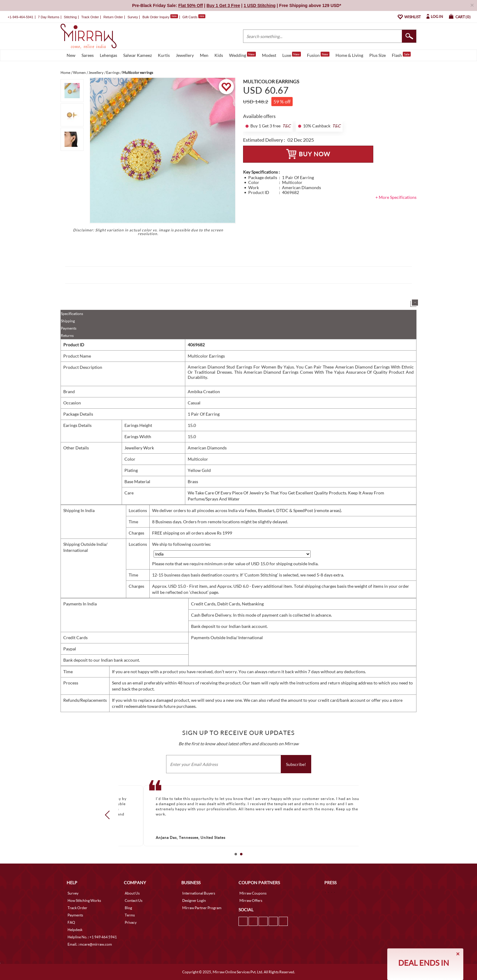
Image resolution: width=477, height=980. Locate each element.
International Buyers (199, 893)
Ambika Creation (204, 391)
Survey (133, 17)
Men (204, 55)
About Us (132, 893)
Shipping (68, 321)
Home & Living (349, 55)
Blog (128, 908)
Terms (130, 915)
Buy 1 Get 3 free (265, 126)
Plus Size (378, 55)
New (71, 55)
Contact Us (134, 900)
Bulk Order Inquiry (156, 17)
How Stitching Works (84, 900)
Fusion (318, 55)
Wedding (242, 55)
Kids (219, 55)
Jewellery (185, 55)
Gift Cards (194, 17)
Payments (69, 328)
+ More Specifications (396, 197)
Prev (109, 815)
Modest (269, 55)
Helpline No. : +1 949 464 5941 (92, 937)
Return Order (113, 17)
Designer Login (194, 900)
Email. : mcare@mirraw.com (90, 944)
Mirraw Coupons (253, 893)
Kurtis (164, 55)
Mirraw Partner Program (202, 908)
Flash (401, 55)
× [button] (472, 5)
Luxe (292, 55)
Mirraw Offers (251, 900)
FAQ (71, 922)
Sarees (88, 55)
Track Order (90, 17)
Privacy (131, 922)
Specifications (72, 314)
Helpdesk (75, 930)
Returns (67, 336)
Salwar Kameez (138, 55)
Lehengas (108, 55)
